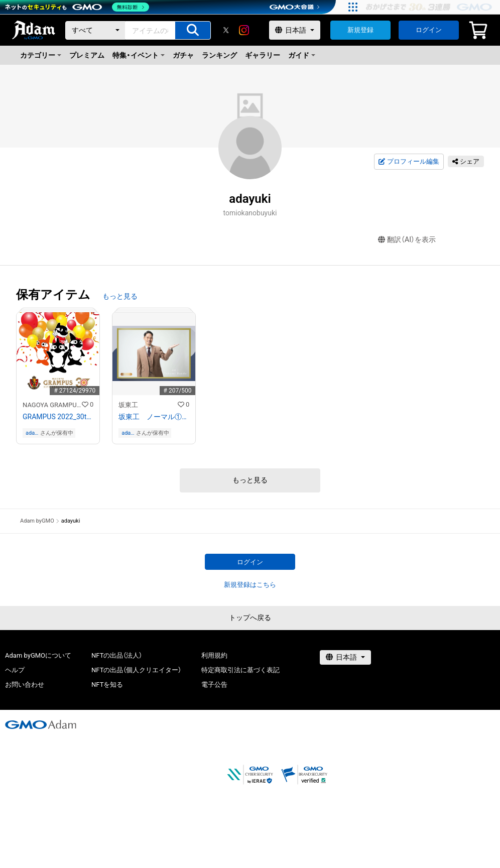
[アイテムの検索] (193, 30)
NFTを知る (107, 685)
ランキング (219, 55)
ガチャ (183, 55)
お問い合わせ (25, 685)
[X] (226, 30)
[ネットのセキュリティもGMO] (77, 7)
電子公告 (214, 685)
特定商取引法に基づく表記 (240, 670)
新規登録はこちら (250, 585)
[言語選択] (295, 30)
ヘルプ (15, 670)
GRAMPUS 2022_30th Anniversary (58, 417)
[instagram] (244, 30)
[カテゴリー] (95, 30)
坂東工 (128, 405)
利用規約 (214, 655)
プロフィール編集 (409, 162)
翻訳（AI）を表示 (407, 240)
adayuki (31, 433)
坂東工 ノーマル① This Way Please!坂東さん (154, 417)
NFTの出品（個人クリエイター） (136, 670)
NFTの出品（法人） (117, 655)
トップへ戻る (250, 617)
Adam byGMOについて (38, 655)
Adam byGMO (37, 521)
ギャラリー (263, 55)
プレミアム (87, 55)
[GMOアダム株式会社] (41, 724)
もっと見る (120, 296)
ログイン (429, 30)
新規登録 (360, 30)
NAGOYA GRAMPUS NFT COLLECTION (52, 405)
